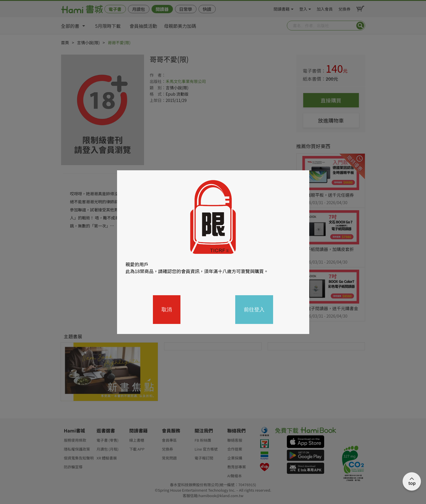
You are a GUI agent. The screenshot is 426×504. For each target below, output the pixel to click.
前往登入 (254, 310)
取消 (167, 310)
